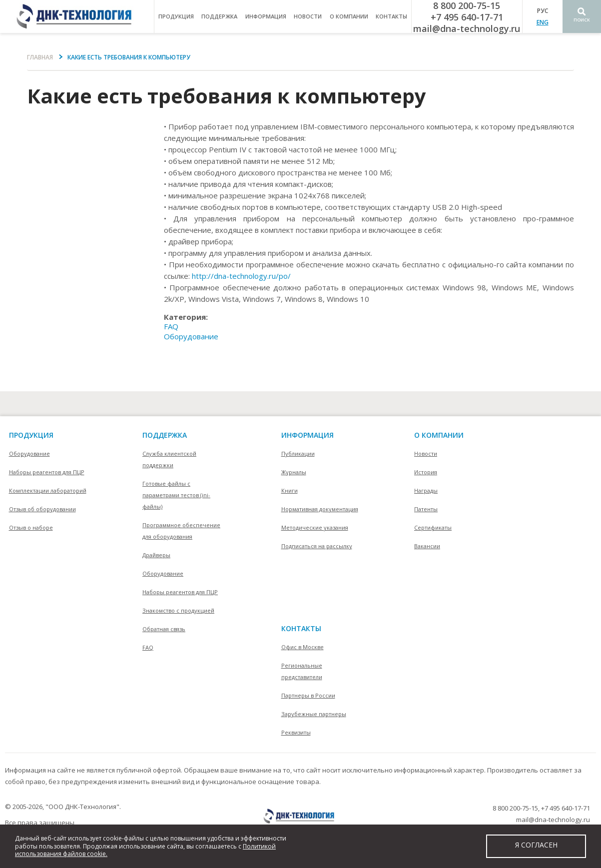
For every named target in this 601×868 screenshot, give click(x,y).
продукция (176, 16)
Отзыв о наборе (31, 527)
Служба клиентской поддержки (169, 459)
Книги (290, 490)
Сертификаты (433, 527)
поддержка (219, 16)
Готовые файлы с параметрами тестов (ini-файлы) (176, 495)
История (426, 472)
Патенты (426, 509)
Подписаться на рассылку (317, 546)
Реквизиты (296, 732)
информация (266, 16)
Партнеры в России (308, 695)
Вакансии (427, 546)
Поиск (582, 20)
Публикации (298, 453)
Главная (40, 57)
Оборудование (191, 336)
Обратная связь (164, 629)
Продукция (31, 435)
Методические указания (315, 527)
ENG (543, 22)
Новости (308, 16)
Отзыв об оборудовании (42, 509)
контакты (391, 16)
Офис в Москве (302, 647)
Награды (426, 490)
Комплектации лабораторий (48, 490)
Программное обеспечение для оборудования (181, 531)
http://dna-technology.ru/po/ (241, 276)
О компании (439, 435)
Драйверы (156, 555)
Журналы (294, 472)
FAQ (171, 326)
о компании (349, 16)
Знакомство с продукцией (178, 610)
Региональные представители (302, 671)
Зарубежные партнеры (314, 714)
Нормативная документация (320, 509)
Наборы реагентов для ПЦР (47, 472)
